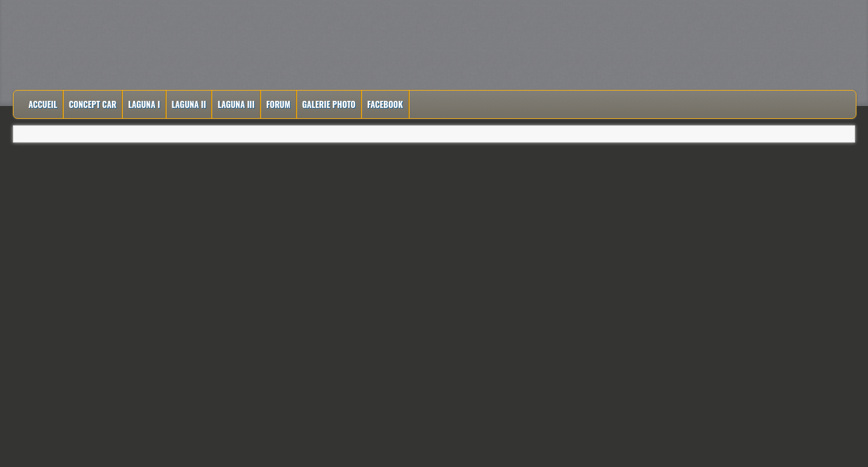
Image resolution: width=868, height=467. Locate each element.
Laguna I (144, 104)
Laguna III (236, 104)
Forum (278, 104)
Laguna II (189, 104)
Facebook (385, 104)
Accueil (43, 104)
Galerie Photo (329, 104)
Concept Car (93, 104)
